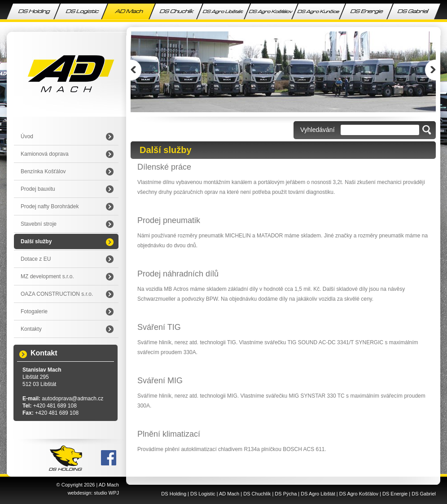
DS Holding (174, 494)
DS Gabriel (424, 494)
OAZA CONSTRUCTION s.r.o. (57, 294)
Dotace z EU (36, 259)
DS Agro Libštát (318, 494)
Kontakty (31, 329)
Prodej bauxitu (38, 189)
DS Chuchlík (257, 494)
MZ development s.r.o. (47, 276)
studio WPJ (106, 493)
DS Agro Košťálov (359, 494)
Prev (136, 70)
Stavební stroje (39, 224)
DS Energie (395, 494)
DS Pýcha (286, 494)
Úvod (27, 136)
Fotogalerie (34, 311)
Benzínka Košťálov (43, 171)
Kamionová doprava (45, 154)
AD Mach (109, 485)
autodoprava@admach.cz (72, 399)
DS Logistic (203, 494)
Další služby (36, 241)
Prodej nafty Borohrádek (50, 206)
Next (430, 70)
